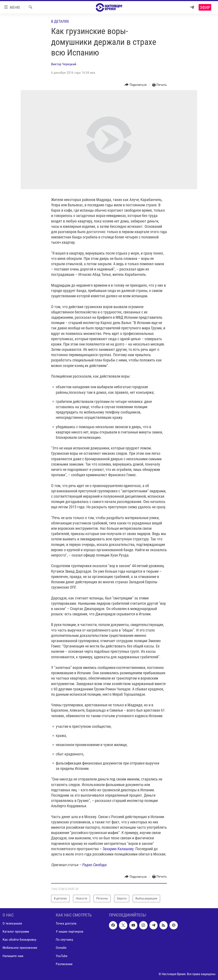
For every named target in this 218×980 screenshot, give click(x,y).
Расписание (64, 964)
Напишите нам (13, 956)
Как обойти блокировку (19, 940)
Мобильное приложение (20, 948)
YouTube (62, 956)
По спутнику (65, 940)
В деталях (60, 21)
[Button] (136, 85)
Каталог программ (16, 931)
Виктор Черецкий (64, 64)
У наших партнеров (70, 931)
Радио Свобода (94, 865)
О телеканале (12, 923)
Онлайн (61, 948)
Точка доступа (66, 923)
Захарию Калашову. (119, 849)
